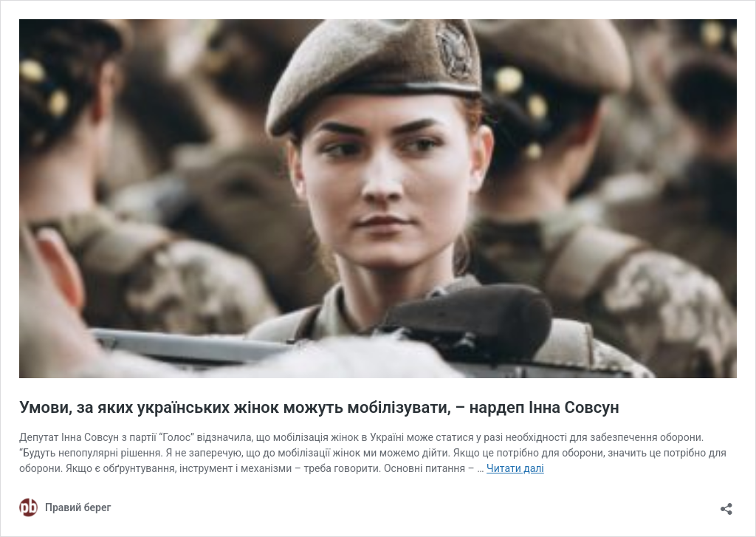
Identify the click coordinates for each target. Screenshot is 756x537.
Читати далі (515, 468)
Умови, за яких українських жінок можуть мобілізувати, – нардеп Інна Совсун (319, 407)
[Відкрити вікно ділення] (726, 504)
